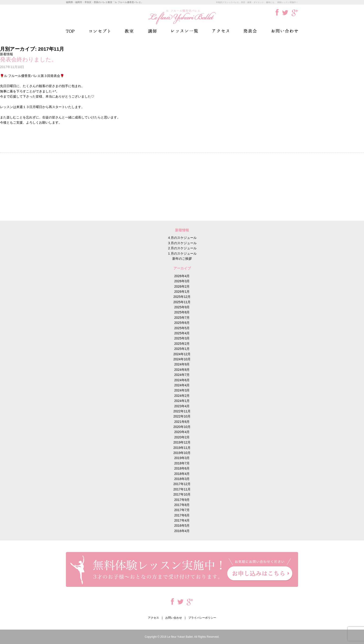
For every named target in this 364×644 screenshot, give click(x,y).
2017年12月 (182, 484)
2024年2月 (182, 396)
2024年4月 (182, 385)
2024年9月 (182, 364)
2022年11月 (182, 411)
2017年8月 (182, 505)
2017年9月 (182, 500)
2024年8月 (182, 370)
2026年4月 (182, 276)
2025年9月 (182, 307)
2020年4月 (182, 432)
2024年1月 (182, 401)
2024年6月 (182, 380)
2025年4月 (182, 333)
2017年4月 (182, 520)
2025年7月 (182, 318)
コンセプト (100, 31)
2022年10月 (182, 416)
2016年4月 (182, 531)
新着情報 (6, 54)
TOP (70, 31)
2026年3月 (182, 281)
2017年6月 (182, 515)
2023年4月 (182, 406)
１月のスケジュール (182, 253)
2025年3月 (182, 338)
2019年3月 (182, 458)
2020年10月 (182, 427)
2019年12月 (182, 442)
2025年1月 (182, 349)
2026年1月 (182, 292)
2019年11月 (182, 448)
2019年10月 (182, 453)
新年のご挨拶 (182, 259)
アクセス (221, 31)
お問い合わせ (285, 31)
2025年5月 (182, 328)
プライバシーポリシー (202, 618)
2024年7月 (182, 375)
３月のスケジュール (182, 243)
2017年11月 (182, 489)
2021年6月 (182, 422)
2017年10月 (182, 494)
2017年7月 (182, 510)
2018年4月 (182, 474)
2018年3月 (182, 479)
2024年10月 (182, 359)
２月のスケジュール (182, 248)
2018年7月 (182, 463)
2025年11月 (182, 302)
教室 (129, 31)
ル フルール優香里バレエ (182, 17)
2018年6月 (182, 468)
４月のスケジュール (182, 238)
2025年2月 (182, 344)
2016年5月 (182, 526)
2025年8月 (182, 312)
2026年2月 (182, 286)
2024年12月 (182, 354)
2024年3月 (182, 390)
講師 (152, 31)
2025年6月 (182, 323)
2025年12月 (182, 297)
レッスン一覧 (185, 31)
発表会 (250, 31)
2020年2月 (182, 437)
